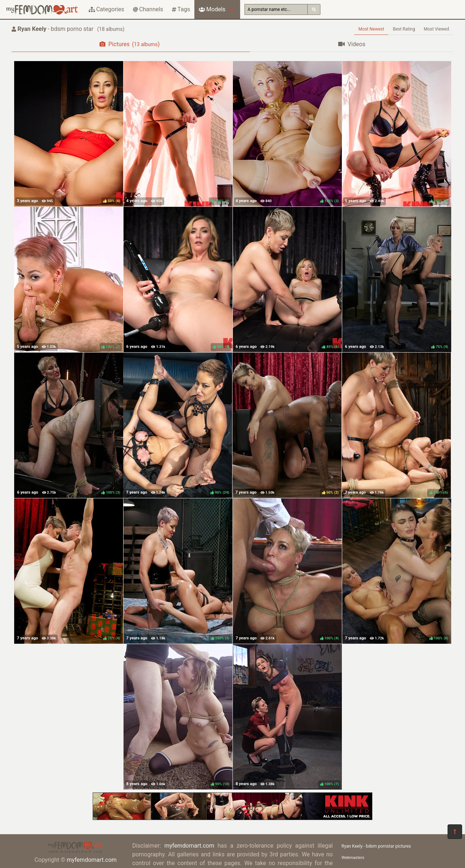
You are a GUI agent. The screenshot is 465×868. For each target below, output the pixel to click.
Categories (106, 9)
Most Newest (371, 29)
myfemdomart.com (92, 860)
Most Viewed (437, 29)
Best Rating (404, 29)
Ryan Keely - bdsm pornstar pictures (376, 846)
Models (212, 9)
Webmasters (353, 858)
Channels (148, 9)
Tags (181, 9)
